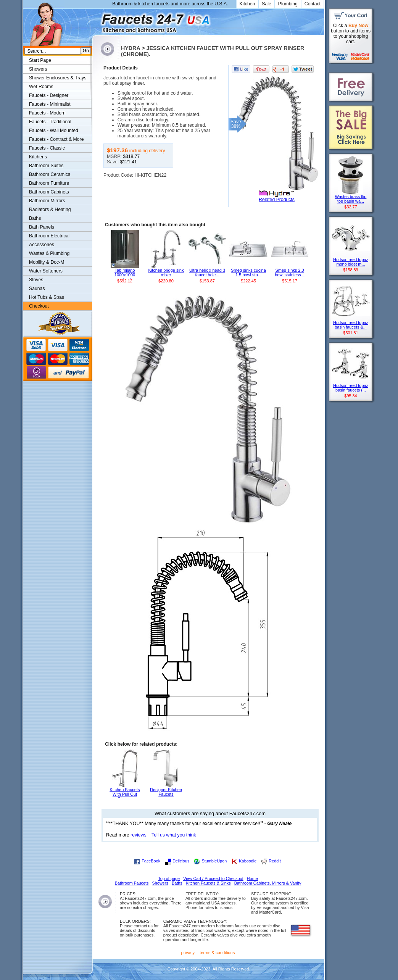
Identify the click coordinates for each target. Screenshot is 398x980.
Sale (267, 4)
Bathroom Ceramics (50, 174)
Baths (35, 218)
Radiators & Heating (50, 210)
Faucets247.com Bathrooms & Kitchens (96, 20)
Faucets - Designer (49, 95)
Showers (38, 69)
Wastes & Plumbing (49, 253)
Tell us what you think (174, 835)
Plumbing (288, 4)
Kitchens (38, 157)
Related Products (277, 200)
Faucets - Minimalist (50, 104)
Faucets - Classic (47, 148)
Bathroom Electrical (49, 236)
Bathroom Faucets (132, 883)
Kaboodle (248, 861)
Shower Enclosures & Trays (58, 78)
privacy (188, 953)
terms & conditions (217, 953)
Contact (313, 4)
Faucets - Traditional (50, 122)
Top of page (169, 878)
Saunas (37, 289)
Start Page (40, 60)
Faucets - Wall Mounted (54, 131)
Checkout (39, 306)
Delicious (181, 861)
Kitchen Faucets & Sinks (208, 883)
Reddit (275, 861)
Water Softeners (46, 271)
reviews (139, 835)
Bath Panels (42, 227)
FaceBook (151, 861)
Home (252, 878)
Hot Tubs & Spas (47, 297)
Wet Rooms (41, 87)
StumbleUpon (214, 861)
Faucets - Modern (47, 113)
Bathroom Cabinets (49, 192)
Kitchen (247, 4)
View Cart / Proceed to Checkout (213, 878)
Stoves (36, 280)
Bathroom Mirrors (47, 201)
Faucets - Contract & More (56, 139)
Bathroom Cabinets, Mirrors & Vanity (268, 883)
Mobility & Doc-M (47, 262)
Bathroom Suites (46, 166)
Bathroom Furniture (49, 183)
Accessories (42, 245)
